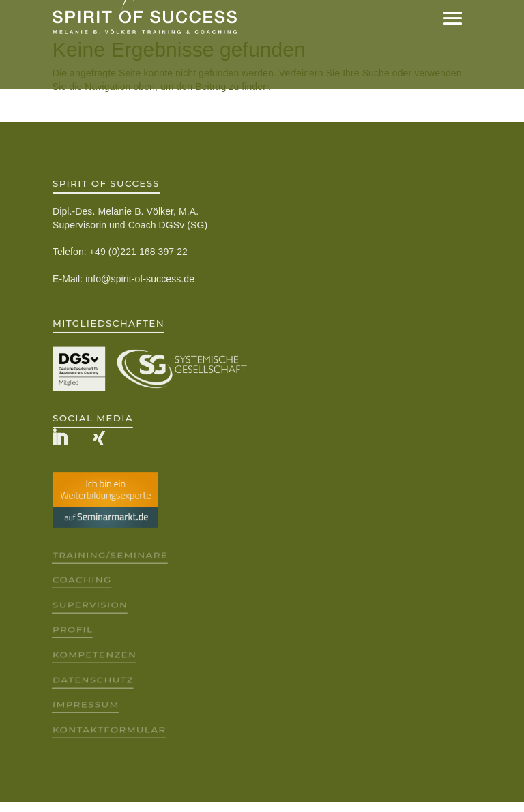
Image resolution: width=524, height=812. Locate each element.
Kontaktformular (109, 729)
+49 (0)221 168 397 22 (139, 252)
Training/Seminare (110, 555)
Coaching (82, 580)
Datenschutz (93, 679)
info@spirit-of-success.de (140, 279)
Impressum (86, 705)
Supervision (90, 604)
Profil (72, 630)
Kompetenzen (94, 655)
